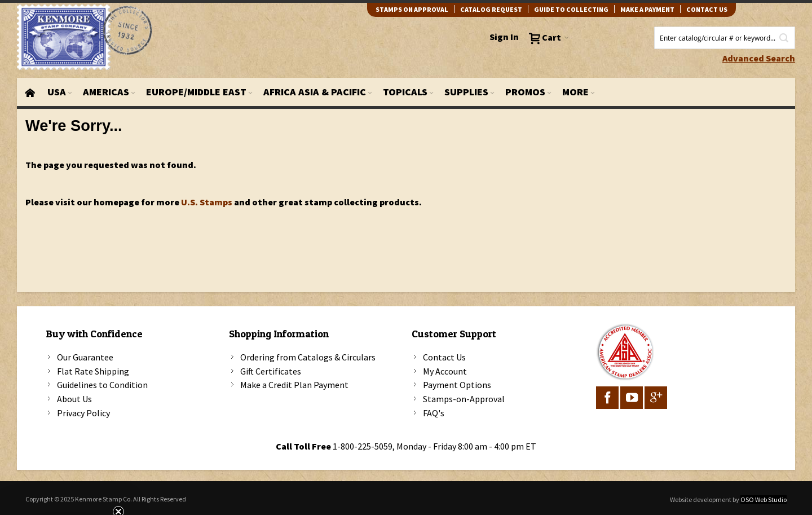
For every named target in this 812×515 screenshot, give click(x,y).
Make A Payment (647, 9)
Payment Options (457, 385)
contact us (707, 9)
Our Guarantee (85, 357)
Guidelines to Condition (102, 385)
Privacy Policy (83, 413)
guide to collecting (571, 9)
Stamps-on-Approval (464, 399)
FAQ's (434, 413)
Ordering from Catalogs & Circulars (308, 357)
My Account (445, 371)
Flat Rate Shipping (93, 371)
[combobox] (725, 38)
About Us (74, 399)
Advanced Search (759, 58)
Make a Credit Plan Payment (294, 385)
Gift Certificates (271, 371)
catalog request (491, 9)
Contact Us (444, 357)
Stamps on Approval (412, 9)
